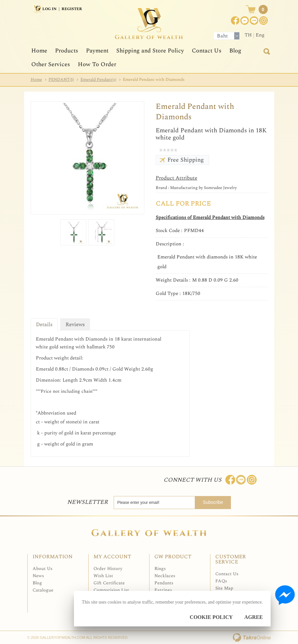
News (38, 576)
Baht (222, 36)
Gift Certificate (109, 583)
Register (72, 9)
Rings (160, 569)
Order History (108, 569)
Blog (235, 51)
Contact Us (207, 51)
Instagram (263, 21)
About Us (43, 569)
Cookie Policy (211, 617)
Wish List (103, 576)
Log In (50, 9)
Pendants (164, 583)
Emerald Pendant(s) (98, 80)
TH (248, 35)
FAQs (221, 581)
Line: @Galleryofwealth (241, 480)
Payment (97, 51)
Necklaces (165, 576)
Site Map (224, 588)
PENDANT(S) (61, 80)
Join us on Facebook (245, 21)
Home (39, 51)
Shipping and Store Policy (150, 51)
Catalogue (43, 590)
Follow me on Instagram (252, 480)
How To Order (97, 64)
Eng (260, 35)
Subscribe (213, 502)
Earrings (163, 590)
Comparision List (111, 590)
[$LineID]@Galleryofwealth (254, 21)
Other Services (51, 64)
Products (67, 51)
